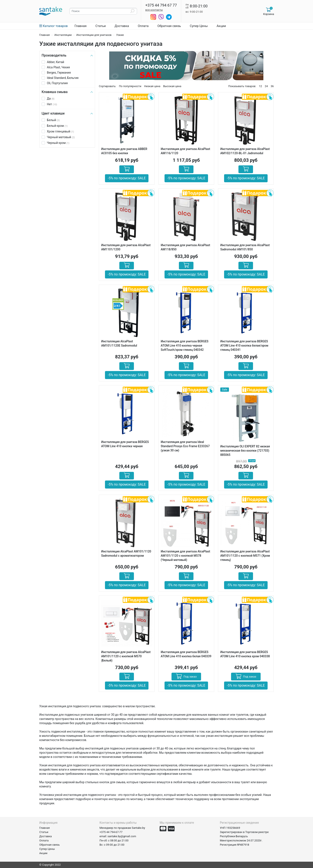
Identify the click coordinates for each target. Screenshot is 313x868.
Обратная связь (169, 26)
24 (266, 86)
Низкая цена (152, 86)
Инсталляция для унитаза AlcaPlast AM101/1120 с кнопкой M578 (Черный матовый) (185, 556)
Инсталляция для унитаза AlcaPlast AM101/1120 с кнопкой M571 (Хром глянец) (245, 556)
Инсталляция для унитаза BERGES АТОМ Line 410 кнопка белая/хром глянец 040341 (244, 346)
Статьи (101, 26)
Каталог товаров (54, 26)
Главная (81, 26)
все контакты (154, 10)
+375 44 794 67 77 (161, 5)
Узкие (120, 35)
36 (272, 86)
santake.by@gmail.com (122, 836)
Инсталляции (63, 35)
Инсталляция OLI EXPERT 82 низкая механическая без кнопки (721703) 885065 (245, 451)
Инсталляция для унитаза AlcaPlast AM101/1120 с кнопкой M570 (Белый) (126, 656)
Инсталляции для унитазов (94, 35)
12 (261, 86)
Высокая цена (172, 86)
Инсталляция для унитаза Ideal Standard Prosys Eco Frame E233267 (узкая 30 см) (185, 446)
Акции (221, 26)
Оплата (143, 26)
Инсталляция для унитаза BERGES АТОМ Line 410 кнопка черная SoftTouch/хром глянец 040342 (185, 346)
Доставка (122, 26)
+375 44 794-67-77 (111, 832)
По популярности (130, 86)
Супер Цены (199, 26)
